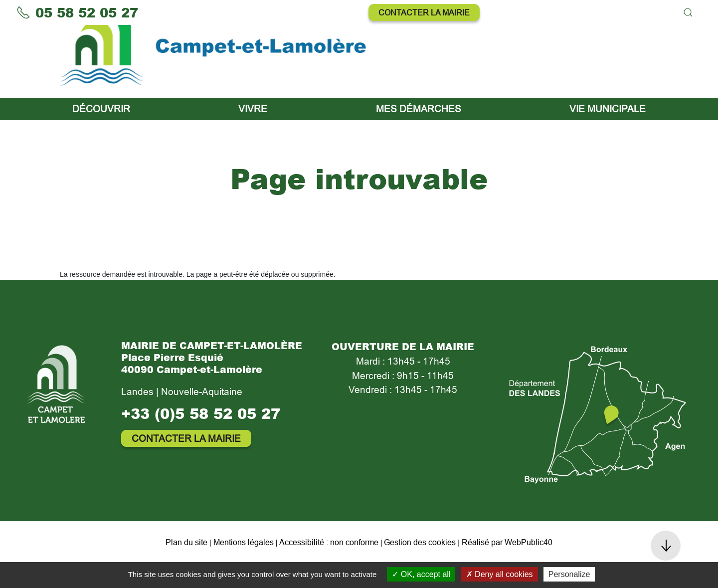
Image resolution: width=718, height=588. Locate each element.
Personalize (569, 574)
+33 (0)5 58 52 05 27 (201, 438)
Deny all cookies (500, 574)
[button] (688, 12)
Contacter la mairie (424, 12)
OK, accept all (421, 574)
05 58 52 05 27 (77, 12)
